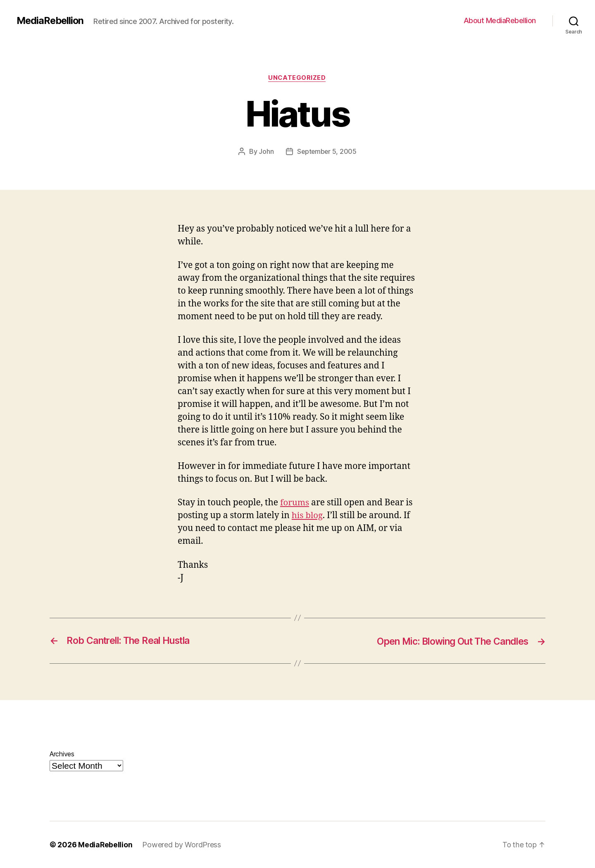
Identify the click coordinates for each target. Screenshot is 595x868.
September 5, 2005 (327, 152)
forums (295, 503)
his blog (308, 516)
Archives (62, 754)
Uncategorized (297, 78)
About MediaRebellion (500, 20)
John (266, 152)
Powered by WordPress (182, 845)
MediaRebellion (51, 21)
